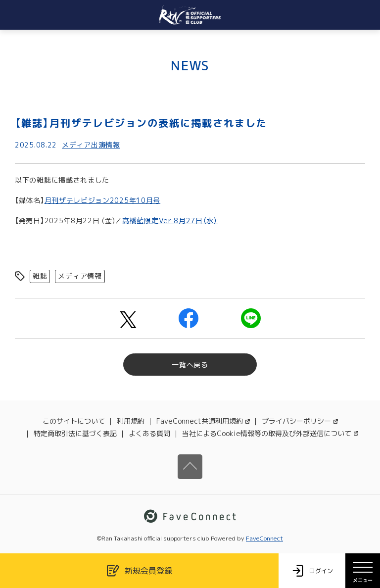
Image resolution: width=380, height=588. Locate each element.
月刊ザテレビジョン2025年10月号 (103, 200)
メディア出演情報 (91, 145)
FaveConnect (264, 538)
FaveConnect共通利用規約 (203, 421)
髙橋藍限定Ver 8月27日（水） (170, 220)
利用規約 (131, 421)
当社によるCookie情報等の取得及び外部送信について (270, 433)
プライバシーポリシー (300, 421)
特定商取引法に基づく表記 (75, 433)
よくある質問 (149, 433)
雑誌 (40, 276)
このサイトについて (74, 421)
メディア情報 (80, 276)
